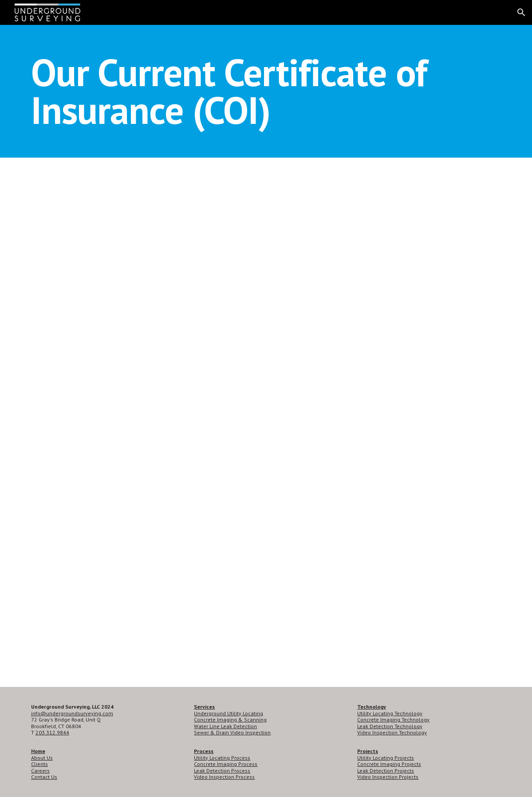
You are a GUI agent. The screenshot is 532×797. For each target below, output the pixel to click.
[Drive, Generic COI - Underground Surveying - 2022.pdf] (266, 422)
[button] (521, 12)
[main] (266, 91)
